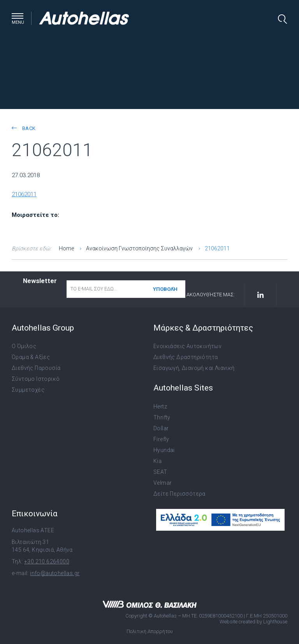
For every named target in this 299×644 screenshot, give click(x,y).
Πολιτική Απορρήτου (150, 631)
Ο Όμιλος (24, 346)
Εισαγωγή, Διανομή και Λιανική (194, 368)
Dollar (161, 428)
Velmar (163, 483)
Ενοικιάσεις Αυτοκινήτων (187, 346)
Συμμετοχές (28, 390)
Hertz (160, 406)
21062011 (24, 194)
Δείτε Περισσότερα (179, 494)
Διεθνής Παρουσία (36, 368)
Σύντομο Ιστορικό (36, 379)
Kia (157, 461)
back (24, 128)
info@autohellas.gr (55, 573)
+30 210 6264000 (47, 561)
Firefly (161, 439)
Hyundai (164, 450)
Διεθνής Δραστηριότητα (186, 357)
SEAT (160, 472)
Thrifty (162, 417)
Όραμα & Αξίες (31, 357)
